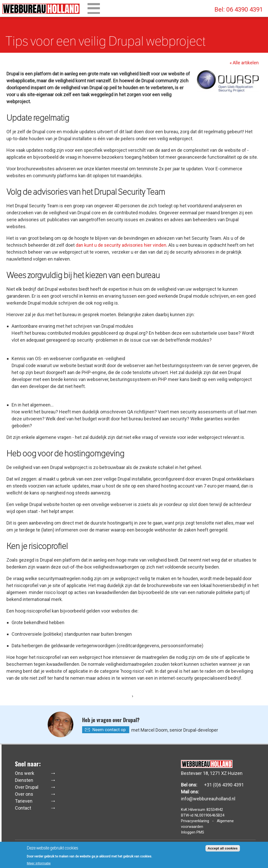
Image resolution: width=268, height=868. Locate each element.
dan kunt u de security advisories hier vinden (121, 245)
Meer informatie (39, 864)
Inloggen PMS (193, 832)
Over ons (24, 794)
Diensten (24, 780)
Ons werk (25, 773)
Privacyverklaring (195, 821)
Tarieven (24, 801)
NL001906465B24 (209, 815)
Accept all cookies (223, 849)
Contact (23, 808)
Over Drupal (27, 787)
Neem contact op (109, 730)
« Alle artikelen (244, 63)
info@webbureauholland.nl (208, 799)
